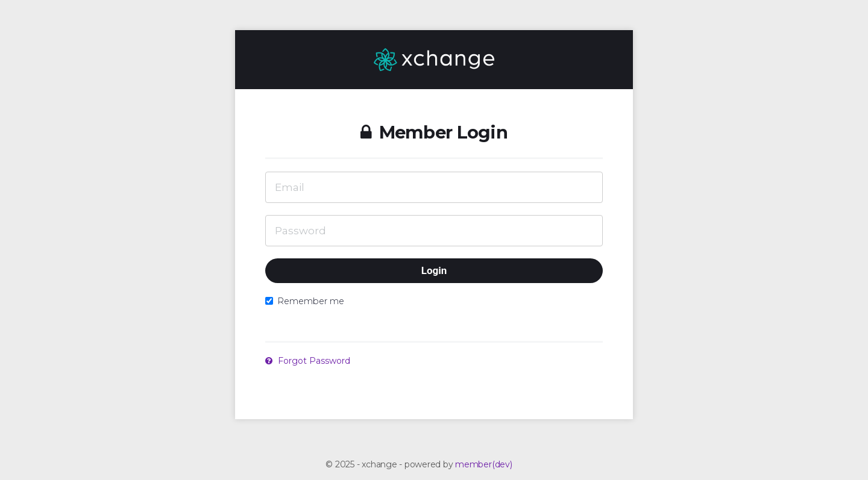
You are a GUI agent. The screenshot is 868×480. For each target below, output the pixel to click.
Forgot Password (308, 361)
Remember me (305, 301)
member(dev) (483, 464)
